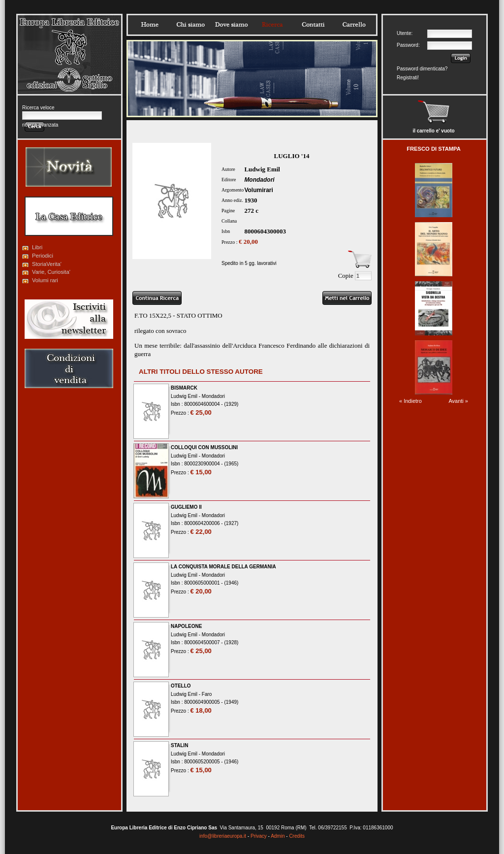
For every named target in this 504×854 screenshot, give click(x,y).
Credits (297, 836)
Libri (37, 247)
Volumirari (258, 190)
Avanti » (458, 401)
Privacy (259, 836)
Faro (207, 694)
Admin (278, 836)
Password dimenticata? (422, 69)
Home (150, 25)
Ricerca (272, 25)
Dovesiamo (231, 25)
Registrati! (408, 78)
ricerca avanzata (40, 125)
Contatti (313, 25)
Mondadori (259, 180)
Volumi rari (45, 280)
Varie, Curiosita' (51, 272)
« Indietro (410, 401)
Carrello (354, 25)
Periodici (43, 256)
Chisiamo (190, 25)
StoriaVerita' (47, 264)
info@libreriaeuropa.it (223, 836)
